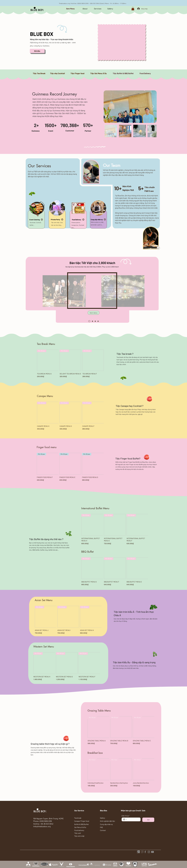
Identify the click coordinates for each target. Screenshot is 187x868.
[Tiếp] (93, 128)
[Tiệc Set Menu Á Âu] (98, 73)
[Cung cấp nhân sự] (98, 219)
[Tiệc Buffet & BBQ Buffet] (123, 73)
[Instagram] (149, 852)
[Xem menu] (94, 313)
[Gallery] (110, 9)
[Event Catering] (36, 220)
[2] (92, 321)
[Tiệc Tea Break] (39, 73)
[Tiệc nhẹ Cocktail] (57, 73)
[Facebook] (145, 852)
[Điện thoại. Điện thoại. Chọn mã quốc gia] (125, 819)
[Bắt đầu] (37, 51)
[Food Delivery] (145, 73)
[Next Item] (153, 107)
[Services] (98, 9)
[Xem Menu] (70, 9)
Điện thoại (126, 816)
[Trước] (31, 128)
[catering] (152, 852)
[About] (85, 9)
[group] (70, 364)
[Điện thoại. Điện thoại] (133, 819)
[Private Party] (57, 219)
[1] (89, 321)
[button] (133, 9)
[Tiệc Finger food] (77, 73)
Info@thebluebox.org (42, 826)
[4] (98, 321)
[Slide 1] (62, 133)
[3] (95, 321)
